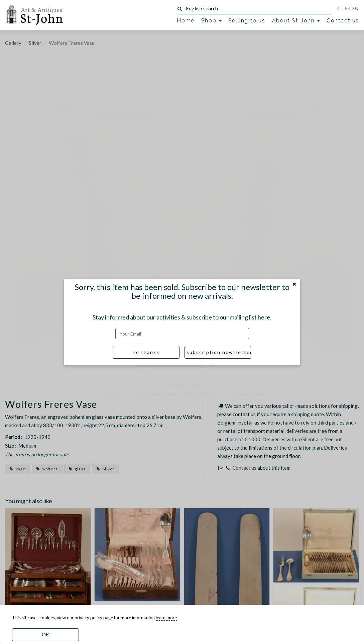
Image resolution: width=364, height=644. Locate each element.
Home (186, 21)
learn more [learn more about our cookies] (166, 618)
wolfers (47, 469)
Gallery (13, 43)
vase (18, 469)
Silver (35, 43)
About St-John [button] (296, 21)
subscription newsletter (219, 352)
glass (77, 469)
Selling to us (247, 21)
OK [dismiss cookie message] (45, 634)
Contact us (343, 21)
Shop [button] (211, 21)
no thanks (146, 352)
